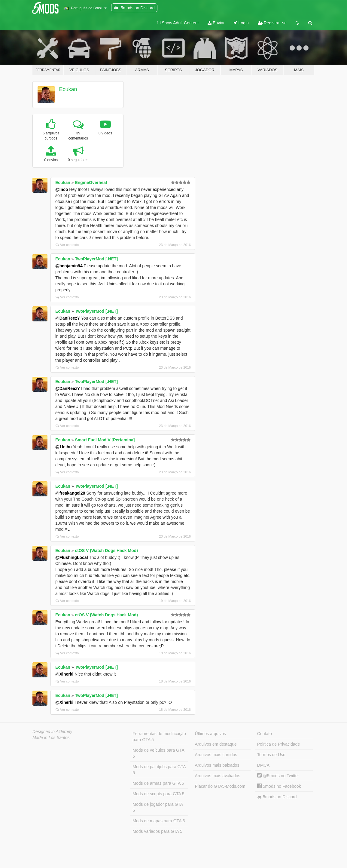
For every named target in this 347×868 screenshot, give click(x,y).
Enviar (216, 23)
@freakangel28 (70, 493)
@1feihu (64, 447)
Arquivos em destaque (216, 744)
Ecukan (68, 89)
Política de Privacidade (279, 744)
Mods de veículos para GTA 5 (158, 753)
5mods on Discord (277, 797)
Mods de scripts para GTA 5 (158, 794)
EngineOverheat (91, 182)
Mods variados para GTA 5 (157, 831)
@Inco (62, 189)
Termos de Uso (271, 755)
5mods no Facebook (279, 786)
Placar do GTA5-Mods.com (220, 786)
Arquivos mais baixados (217, 765)
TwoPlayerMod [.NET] (96, 259)
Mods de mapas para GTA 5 (159, 821)
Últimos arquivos (210, 734)
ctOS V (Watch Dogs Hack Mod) (106, 551)
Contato (265, 734)
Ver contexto (67, 245)
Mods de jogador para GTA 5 (158, 807)
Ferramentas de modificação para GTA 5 (159, 737)
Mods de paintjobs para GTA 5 (159, 770)
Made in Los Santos (51, 738)
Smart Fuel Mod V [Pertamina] (105, 440)
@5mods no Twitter (278, 776)
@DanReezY (68, 318)
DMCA (263, 765)
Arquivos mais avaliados (218, 776)
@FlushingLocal (72, 557)
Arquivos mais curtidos (216, 755)
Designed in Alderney (52, 732)
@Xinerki (64, 674)
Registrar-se (272, 23)
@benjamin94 (69, 266)
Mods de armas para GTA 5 (158, 783)
